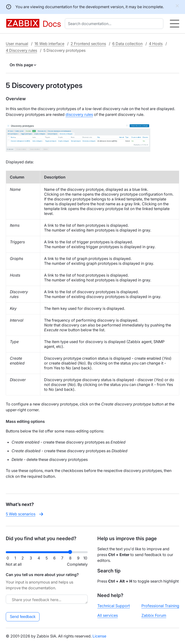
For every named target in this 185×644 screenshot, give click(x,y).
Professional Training (160, 606)
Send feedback (23, 617)
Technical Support (114, 606)
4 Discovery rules (21, 50)
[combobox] (115, 24)
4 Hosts (156, 44)
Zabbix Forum (154, 615)
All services (108, 615)
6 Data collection (127, 44)
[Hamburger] (175, 24)
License (99, 636)
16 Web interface (49, 44)
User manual (17, 44)
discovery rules (79, 114)
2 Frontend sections (88, 44)
